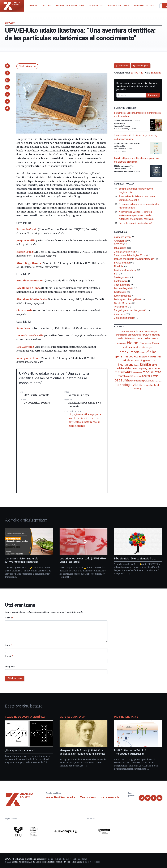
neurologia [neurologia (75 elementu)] (138, 376)
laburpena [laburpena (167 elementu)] (132, 368)
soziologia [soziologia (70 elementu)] (158, 381)
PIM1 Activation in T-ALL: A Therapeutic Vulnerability (130, 752)
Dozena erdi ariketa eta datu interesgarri (135, 259)
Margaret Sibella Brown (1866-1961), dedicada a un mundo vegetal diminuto (83, 752)
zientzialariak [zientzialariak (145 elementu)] (153, 385)
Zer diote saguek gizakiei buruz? (136, 223)
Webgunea (10, 667)
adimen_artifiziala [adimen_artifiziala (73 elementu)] (126, 332)
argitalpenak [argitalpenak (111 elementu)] (122, 335)
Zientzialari (120, 314)
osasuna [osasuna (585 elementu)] (122, 380)
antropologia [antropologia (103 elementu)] (151, 332)
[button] (7, 66)
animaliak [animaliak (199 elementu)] (139, 331)
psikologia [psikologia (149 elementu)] (149, 381)
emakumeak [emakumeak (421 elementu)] (129, 352)
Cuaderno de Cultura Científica (25, 717)
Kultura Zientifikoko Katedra (60, 797)
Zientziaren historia (124, 318)
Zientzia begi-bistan (124, 252)
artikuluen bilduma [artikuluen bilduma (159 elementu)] (150, 335)
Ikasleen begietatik (124, 288)
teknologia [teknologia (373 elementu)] (125, 385)
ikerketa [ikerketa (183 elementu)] (125, 360)
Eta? (116, 274)
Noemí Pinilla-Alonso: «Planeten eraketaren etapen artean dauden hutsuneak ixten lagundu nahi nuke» (137, 215)
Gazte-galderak (122, 277)
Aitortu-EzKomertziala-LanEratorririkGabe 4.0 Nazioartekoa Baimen (57, 862)
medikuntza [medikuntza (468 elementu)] (152, 372)
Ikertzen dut (120, 292)
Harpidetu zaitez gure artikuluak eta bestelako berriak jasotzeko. (137, 86)
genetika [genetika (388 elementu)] (121, 356)
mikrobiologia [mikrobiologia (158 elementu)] (125, 376)
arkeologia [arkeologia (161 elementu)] (134, 335)
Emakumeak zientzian (125, 270)
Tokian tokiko (121, 307)
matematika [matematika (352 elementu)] (124, 372)
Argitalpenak (120, 241)
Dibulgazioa (120, 248)
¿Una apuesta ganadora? (20, 750)
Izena (8, 645)
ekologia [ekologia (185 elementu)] (140, 348)
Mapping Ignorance (126, 717)
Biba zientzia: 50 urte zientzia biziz (135, 558)
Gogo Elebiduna (122, 285)
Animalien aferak (123, 237)
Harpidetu (153, 95)
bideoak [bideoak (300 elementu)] (153, 338)
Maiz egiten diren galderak (128, 299)
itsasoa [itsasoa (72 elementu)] (137, 365)
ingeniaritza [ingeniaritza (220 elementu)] (148, 360)
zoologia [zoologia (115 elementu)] (138, 389)
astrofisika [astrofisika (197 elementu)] (125, 338)
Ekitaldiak (10, 23)
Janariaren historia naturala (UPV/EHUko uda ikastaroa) (22, 560)
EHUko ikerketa (122, 263)
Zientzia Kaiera (88, 797)
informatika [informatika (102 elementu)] (136, 360)
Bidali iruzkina (15, 678)
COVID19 (119, 244)
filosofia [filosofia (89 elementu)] (143, 353)
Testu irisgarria (27, 66)
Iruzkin (9, 618)
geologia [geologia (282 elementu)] (134, 356)
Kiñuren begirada (123, 296)
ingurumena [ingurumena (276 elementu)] (126, 365)
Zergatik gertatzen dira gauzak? (130, 310)
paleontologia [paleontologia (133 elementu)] (136, 381)
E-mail (9, 656)
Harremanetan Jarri (111, 797)
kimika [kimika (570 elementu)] (145, 364)
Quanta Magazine (123, 303)
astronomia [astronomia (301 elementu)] (139, 338)
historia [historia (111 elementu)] (144, 357)
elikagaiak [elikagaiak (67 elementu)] (150, 348)
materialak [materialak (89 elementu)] (137, 373)
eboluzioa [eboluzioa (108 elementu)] (147, 344)
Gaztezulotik (121, 281)
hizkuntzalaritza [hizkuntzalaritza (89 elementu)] (155, 357)
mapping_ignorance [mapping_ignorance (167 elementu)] (149, 368)
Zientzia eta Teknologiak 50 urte (130, 255)
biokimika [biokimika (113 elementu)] (122, 344)
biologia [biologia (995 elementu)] (134, 343)
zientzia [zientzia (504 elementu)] (139, 385)
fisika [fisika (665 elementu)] (152, 352)
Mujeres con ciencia (72, 717)
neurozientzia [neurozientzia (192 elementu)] (150, 376)
